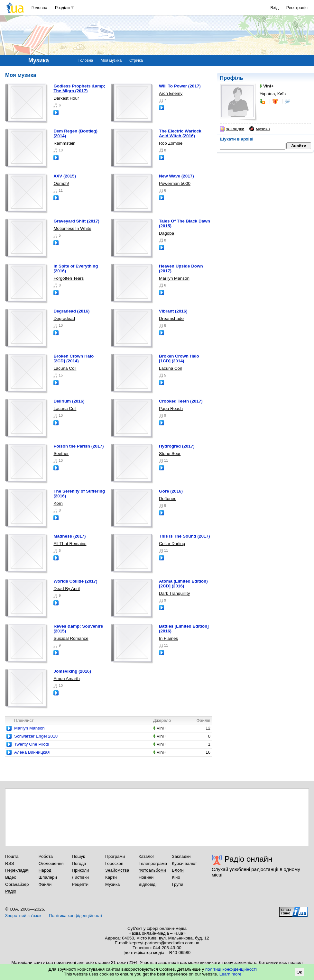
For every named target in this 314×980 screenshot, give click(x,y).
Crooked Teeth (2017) (181, 401)
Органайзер (17, 884)
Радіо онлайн (249, 859)
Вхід (275, 8)
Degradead (64, 318)
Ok (299, 972)
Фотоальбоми (152, 870)
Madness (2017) (69, 536)
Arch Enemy (171, 93)
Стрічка (136, 60)
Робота (46, 856)
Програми (115, 856)
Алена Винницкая (32, 752)
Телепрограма (153, 863)
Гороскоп (114, 863)
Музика (112, 884)
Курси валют (184, 863)
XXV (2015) (65, 176)
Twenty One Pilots (32, 744)
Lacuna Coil (65, 368)
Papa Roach (171, 408)
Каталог (147, 856)
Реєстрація (297, 8)
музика (259, 129)
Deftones (168, 499)
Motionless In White (72, 228)
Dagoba (166, 233)
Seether (61, 454)
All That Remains (70, 544)
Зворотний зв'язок (23, 916)
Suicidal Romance (71, 638)
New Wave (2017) (176, 176)
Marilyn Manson (174, 278)
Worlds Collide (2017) (75, 581)
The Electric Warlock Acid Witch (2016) (180, 133)
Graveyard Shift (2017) (76, 221)
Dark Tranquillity (174, 593)
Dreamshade (171, 318)
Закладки (181, 856)
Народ (45, 870)
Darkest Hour (66, 98)
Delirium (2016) (69, 401)
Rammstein (64, 143)
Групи (177, 884)
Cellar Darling (172, 544)
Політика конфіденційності (75, 916)
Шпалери (48, 877)
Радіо (11, 891)
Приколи (80, 870)
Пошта (12, 856)
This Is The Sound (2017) (184, 536)
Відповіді (148, 884)
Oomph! (61, 183)
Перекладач (17, 870)
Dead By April (66, 589)
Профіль (231, 78)
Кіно (176, 877)
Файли (45, 884)
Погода (79, 863)
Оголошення (51, 863)
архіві (247, 139)
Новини (146, 877)
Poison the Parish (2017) (78, 446)
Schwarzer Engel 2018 (36, 736)
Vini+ (160, 728)
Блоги (178, 870)
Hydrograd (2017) (177, 446)
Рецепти (80, 884)
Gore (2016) (171, 491)
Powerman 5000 (175, 183)
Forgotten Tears (69, 278)
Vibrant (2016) (173, 311)
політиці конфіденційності (231, 969)
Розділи (62, 8)
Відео (11, 877)
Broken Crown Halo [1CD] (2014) (179, 358)
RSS (10, 863)
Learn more (231, 974)
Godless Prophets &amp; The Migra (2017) (79, 88)
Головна (39, 8)
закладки (232, 129)
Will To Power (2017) (180, 86)
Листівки (80, 877)
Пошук (78, 856)
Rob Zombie (171, 143)
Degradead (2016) (71, 311)
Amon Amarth (66, 679)
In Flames (168, 638)
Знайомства (117, 870)
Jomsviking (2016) (72, 671)
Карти (111, 877)
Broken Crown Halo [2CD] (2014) (74, 358)
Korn (58, 503)
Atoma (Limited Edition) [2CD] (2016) (183, 584)
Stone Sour (170, 454)
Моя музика (111, 60)
